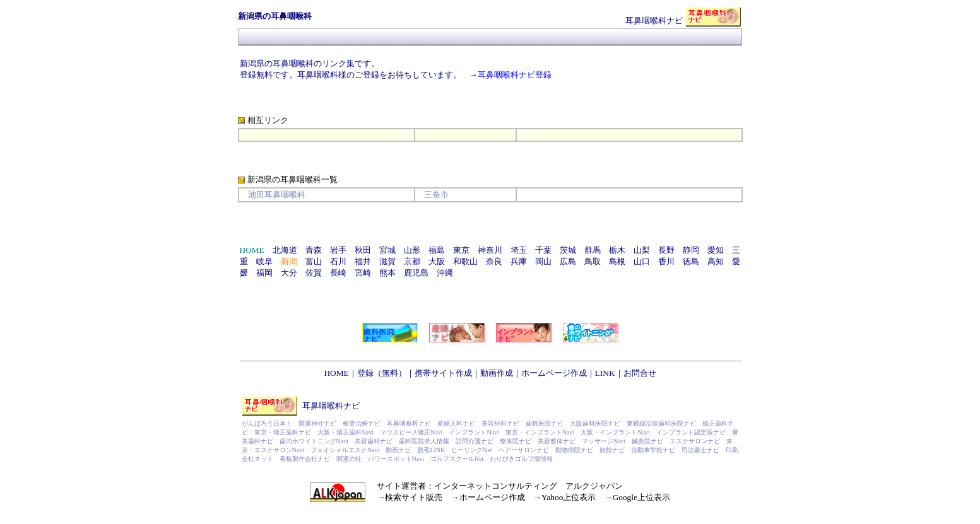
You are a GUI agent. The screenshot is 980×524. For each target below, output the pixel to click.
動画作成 (497, 373)
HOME (336, 373)
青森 (314, 250)
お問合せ (640, 373)
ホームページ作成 (554, 373)
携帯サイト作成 (443, 373)
